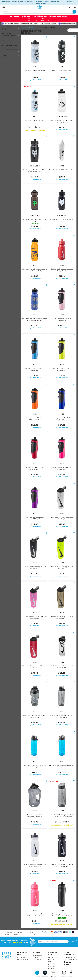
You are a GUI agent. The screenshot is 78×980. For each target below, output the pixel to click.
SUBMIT (73, 942)
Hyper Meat (53, 974)
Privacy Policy (53, 963)
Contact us (52, 957)
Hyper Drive (45, 974)
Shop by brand (67, 963)
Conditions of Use (70, 957)
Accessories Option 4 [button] (10, 51)
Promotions (21, 957)
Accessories (25, 27)
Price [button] (10, 40)
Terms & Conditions (70, 959)
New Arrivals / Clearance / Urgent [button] (10, 35)
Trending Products (23, 959)
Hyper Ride (37, 974)
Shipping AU (37, 959)
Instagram (64, 974)
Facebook (71, 974)
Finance (51, 965)
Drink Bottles (35, 27)
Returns (51, 961)
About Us (51, 959)
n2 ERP (35, 933)
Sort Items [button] (10, 56)
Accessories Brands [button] (10, 45)
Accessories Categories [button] (10, 28)
